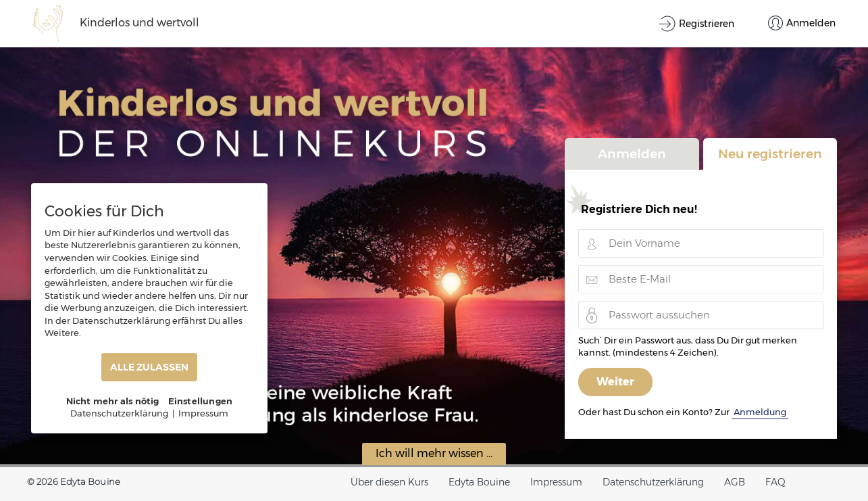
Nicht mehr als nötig (113, 401)
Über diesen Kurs (389, 482)
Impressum (556, 482)
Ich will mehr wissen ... (434, 453)
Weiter (615, 382)
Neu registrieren (770, 153)
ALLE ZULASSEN (149, 367)
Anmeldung (760, 412)
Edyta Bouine (479, 482)
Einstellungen (201, 401)
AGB (735, 482)
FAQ (775, 482)
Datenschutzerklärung (653, 482)
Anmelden (632, 153)
